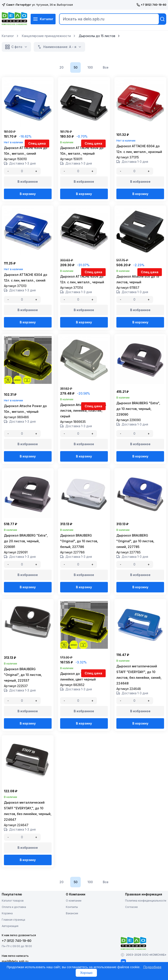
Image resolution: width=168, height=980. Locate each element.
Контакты (72, 916)
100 (90, 67)
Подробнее (152, 967)
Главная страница (13, 929)
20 (61, 67)
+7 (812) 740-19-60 (151, 5)
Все (106, 67)
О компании (74, 910)
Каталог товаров (13, 910)
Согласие (131, 916)
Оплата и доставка (14, 916)
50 (76, 67)
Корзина (7, 922)
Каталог (43, 19)
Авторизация (10, 935)
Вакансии (72, 922)
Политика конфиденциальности (146, 910)
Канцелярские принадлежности (46, 36)
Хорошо (86, 973)
